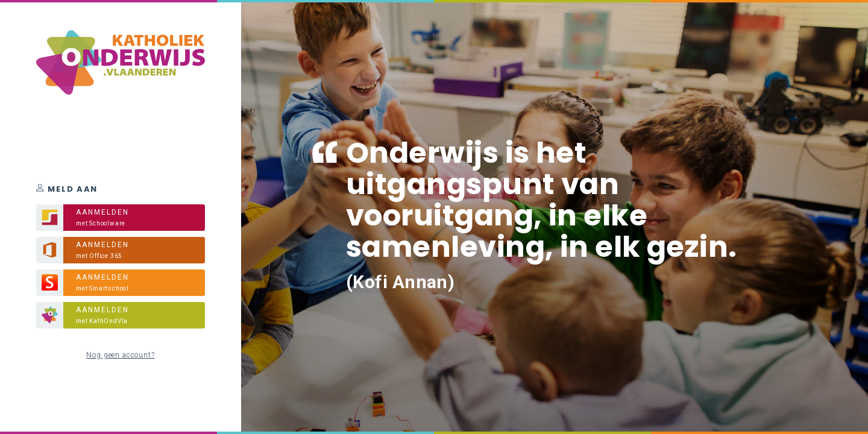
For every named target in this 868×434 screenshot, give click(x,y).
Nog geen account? (120, 355)
